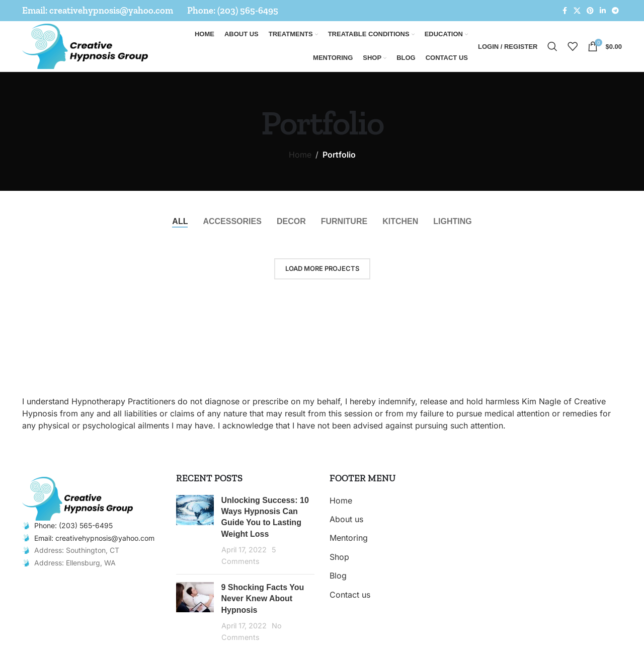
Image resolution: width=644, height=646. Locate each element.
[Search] (552, 46)
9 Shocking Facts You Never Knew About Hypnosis (263, 599)
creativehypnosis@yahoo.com (111, 10)
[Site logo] (85, 45)
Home (300, 155)
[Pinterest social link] (590, 11)
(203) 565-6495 (248, 10)
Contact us (350, 595)
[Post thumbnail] (195, 531)
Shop (339, 557)
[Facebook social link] (565, 11)
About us (346, 519)
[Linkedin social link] (603, 11)
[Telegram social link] (615, 11)
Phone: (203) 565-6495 (73, 525)
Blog (338, 576)
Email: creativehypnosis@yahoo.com (94, 538)
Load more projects (322, 268)
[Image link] (77, 498)
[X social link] (577, 11)
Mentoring (349, 538)
